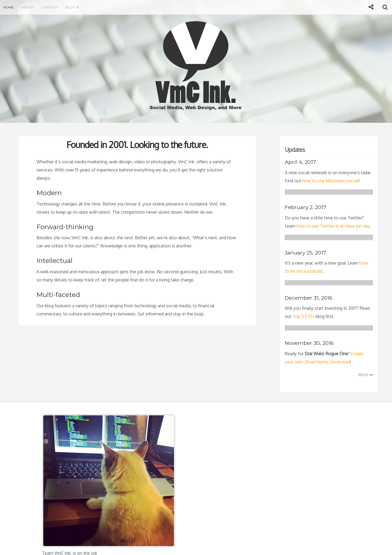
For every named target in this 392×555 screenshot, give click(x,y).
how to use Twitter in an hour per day (333, 226)
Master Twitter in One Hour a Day (188, 438)
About (28, 7)
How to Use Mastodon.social (183, 429)
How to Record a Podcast (180, 447)
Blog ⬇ (72, 7)
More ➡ (365, 375)
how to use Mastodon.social (330, 181)
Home (9, 7)
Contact (50, 7)
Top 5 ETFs (304, 316)
